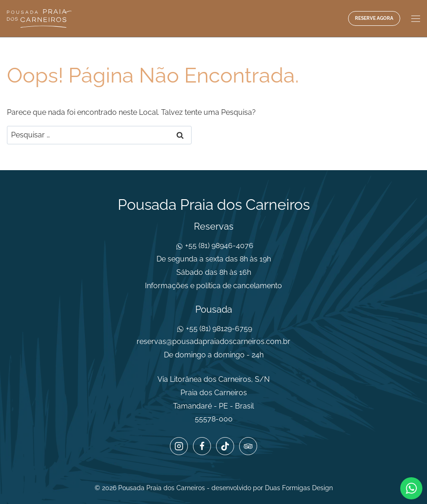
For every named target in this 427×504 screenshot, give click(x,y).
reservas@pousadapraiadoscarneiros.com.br (213, 341)
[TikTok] (225, 446)
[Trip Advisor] (248, 446)
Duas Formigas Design (299, 488)
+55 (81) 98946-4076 (218, 246)
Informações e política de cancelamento (213, 286)
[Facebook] (202, 446)
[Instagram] (179, 446)
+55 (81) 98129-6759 (218, 329)
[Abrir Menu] (415, 18)
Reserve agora (374, 18)
